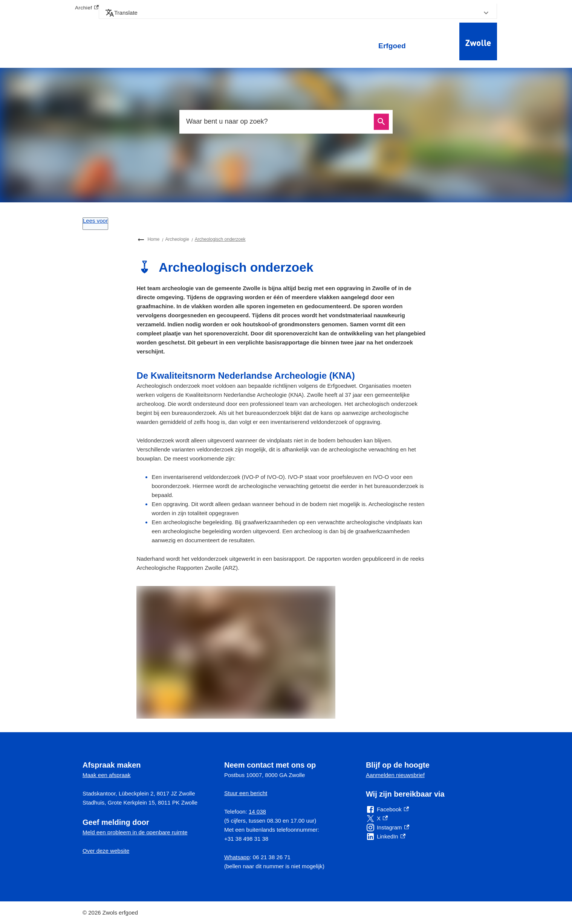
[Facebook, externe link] (387, 809)
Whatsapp (237, 857)
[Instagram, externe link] (388, 828)
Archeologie (177, 239)
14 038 (257, 812)
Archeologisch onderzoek (220, 239)
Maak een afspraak (107, 775)
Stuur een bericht (246, 793)
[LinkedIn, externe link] (386, 837)
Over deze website (106, 851)
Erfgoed (392, 46)
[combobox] (278, 122)
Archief (87, 8)
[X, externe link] (377, 818)
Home (153, 239)
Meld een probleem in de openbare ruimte (135, 832)
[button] (298, 13)
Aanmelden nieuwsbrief (395, 775)
